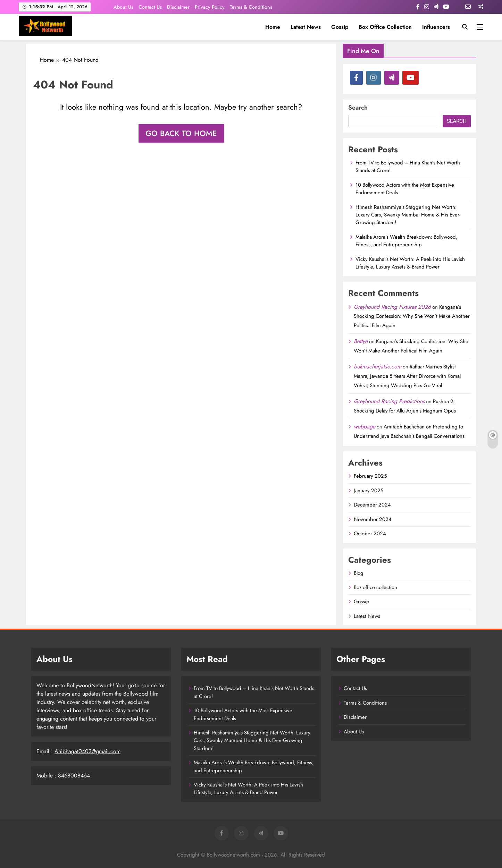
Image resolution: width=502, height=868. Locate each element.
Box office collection (385, 27)
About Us (123, 7)
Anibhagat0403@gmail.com (87, 751)
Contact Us (150, 7)
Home (273, 27)
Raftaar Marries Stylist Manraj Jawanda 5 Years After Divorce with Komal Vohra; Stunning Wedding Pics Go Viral (407, 376)
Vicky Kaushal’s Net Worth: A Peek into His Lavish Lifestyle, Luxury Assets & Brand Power (410, 263)
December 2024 (372, 505)
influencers (436, 27)
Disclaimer (178, 7)
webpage (365, 427)
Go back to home (181, 133)
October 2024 (370, 534)
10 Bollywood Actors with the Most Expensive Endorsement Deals (405, 189)
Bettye (361, 341)
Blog (359, 573)
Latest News (306, 27)
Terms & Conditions (251, 7)
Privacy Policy (210, 7)
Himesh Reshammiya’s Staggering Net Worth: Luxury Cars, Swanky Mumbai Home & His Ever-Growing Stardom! (408, 215)
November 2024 (373, 519)
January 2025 (369, 491)
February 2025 (370, 476)
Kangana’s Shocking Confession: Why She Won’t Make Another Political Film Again (412, 316)
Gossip (340, 27)
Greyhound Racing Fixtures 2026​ (392, 307)
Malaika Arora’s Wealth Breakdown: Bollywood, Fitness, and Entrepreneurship (407, 241)
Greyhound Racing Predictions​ (389, 401)
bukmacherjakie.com (378, 367)
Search (358, 108)
